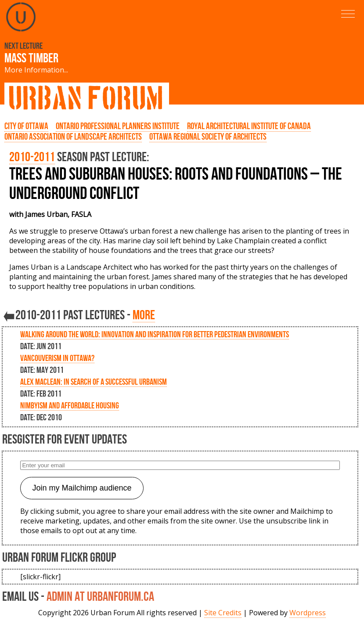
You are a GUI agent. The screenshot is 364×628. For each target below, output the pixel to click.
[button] (348, 14)
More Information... (36, 70)
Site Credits (223, 613)
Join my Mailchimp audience (82, 488)
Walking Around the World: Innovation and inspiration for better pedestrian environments (155, 334)
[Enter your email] (180, 465)
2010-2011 (32, 157)
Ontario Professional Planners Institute (118, 126)
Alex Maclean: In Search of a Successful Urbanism (94, 382)
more (144, 315)
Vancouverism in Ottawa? (57, 358)
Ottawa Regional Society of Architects (208, 137)
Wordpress (308, 613)
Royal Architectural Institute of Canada (249, 126)
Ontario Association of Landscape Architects (73, 137)
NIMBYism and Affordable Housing (70, 405)
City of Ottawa (26, 126)
